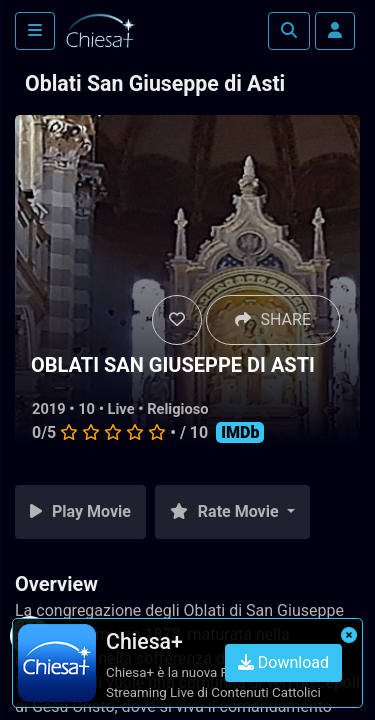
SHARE (273, 319)
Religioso (177, 409)
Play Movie (80, 511)
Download (283, 662)
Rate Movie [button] (226, 511)
